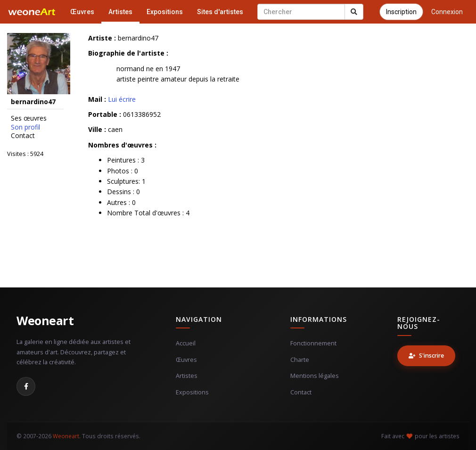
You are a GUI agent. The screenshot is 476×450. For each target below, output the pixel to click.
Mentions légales (315, 376)
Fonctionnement (313, 343)
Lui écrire (122, 99)
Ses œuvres (29, 118)
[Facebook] (26, 386)
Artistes (120, 12)
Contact (23, 136)
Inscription (401, 12)
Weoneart (45, 320)
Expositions (165, 12)
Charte (300, 360)
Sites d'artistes (220, 12)
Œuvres (82, 12)
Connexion (447, 12)
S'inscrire (426, 356)
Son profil (25, 127)
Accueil (186, 343)
